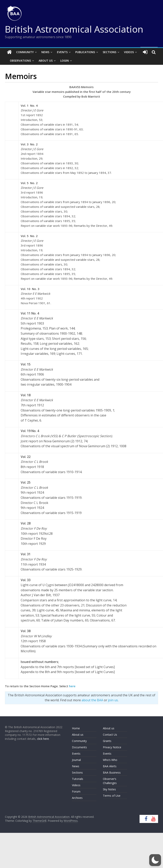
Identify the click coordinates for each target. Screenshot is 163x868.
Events (62, 52)
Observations (20, 61)
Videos (129, 52)
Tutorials (78, 779)
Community (25, 52)
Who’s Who (110, 760)
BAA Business (112, 772)
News (45, 52)
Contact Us (110, 735)
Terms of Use (112, 796)
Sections (109, 52)
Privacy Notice (112, 747)
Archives (77, 798)
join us (113, 700)
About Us (46, 61)
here (72, 686)
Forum (76, 791)
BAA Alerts (110, 766)
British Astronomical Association (74, 29)
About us (78, 735)
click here (43, 739)
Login (65, 61)
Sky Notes (109, 789)
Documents (79, 747)
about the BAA (92, 700)
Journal (76, 760)
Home (76, 728)
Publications (85, 52)
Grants (107, 741)
